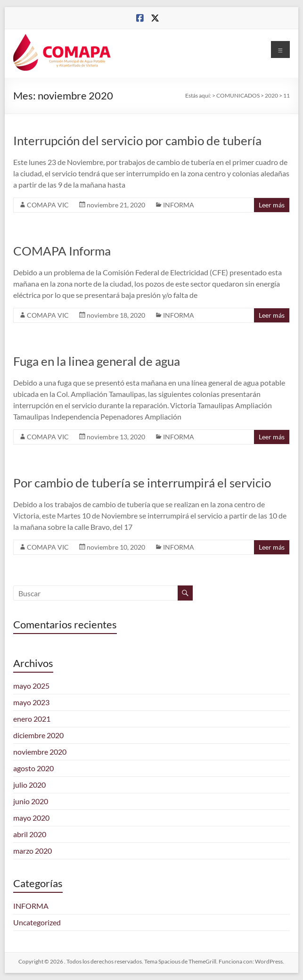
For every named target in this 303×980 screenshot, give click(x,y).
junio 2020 (31, 801)
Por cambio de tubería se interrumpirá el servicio (142, 483)
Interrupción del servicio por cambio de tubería (137, 140)
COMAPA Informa (62, 251)
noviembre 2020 (40, 752)
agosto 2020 (33, 768)
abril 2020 (30, 834)
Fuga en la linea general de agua (97, 361)
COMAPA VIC (48, 205)
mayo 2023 (31, 702)
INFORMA (179, 205)
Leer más (272, 205)
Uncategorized (37, 922)
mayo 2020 (31, 818)
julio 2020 (29, 785)
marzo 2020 (33, 851)
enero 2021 (32, 719)
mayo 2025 (31, 686)
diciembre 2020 (38, 735)
